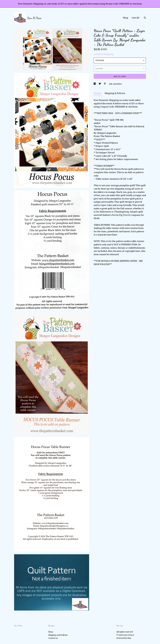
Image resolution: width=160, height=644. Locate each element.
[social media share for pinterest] (105, 84)
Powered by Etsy (124, 638)
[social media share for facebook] (95, 84)
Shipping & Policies (115, 93)
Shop (126, 18)
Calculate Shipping (104, 54)
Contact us (53, 638)
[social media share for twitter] (100, 84)
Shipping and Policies (58, 635)
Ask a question (115, 84)
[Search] (145, 18)
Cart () (135, 18)
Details (98, 93)
